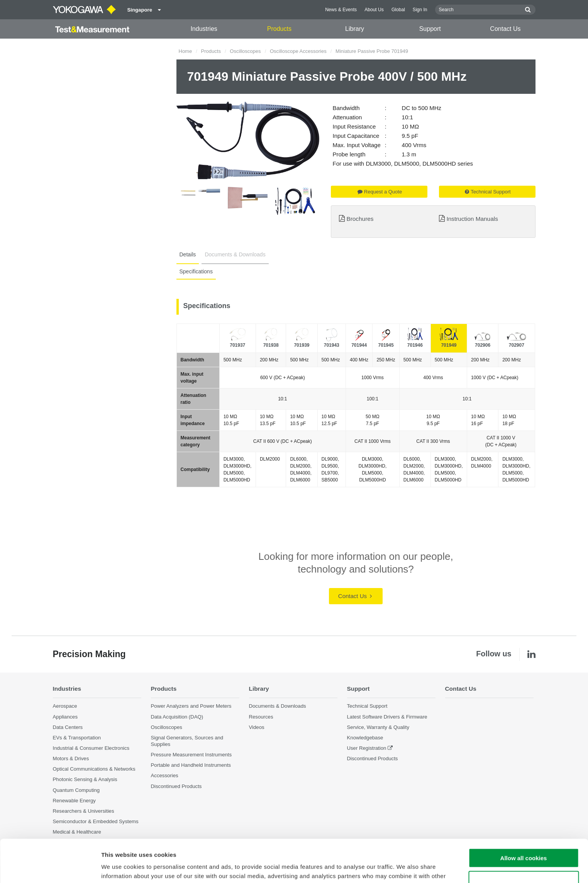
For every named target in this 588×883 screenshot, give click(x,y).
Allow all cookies (524, 815)
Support (430, 29)
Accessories (165, 775)
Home (186, 51)
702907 (517, 345)
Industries (204, 29)
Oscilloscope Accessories (298, 51)
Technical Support (488, 192)
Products (279, 29)
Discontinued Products (176, 786)
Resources (261, 717)
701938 (271, 345)
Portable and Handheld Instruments (191, 765)
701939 (302, 345)
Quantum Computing (76, 790)
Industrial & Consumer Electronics (91, 748)
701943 (332, 345)
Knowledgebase (365, 738)
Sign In (420, 10)
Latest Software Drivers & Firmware (387, 717)
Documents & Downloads (235, 254)
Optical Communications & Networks (94, 769)
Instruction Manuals (472, 219)
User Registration (367, 748)
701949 (449, 345)
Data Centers (68, 727)
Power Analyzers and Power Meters (191, 706)
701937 (237, 345)
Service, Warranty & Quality (378, 727)
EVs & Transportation (77, 738)
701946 (415, 345)
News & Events (341, 10)
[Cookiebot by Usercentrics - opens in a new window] (50, 868)
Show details (405, 868)
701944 (359, 345)
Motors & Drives (71, 758)
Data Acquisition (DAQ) (177, 717)
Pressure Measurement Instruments (191, 755)
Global (398, 10)
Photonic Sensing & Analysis (85, 779)
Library (355, 29)
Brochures (360, 219)
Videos (257, 727)
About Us (374, 10)
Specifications (196, 271)
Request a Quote (380, 192)
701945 (386, 345)
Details (188, 254)
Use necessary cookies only (524, 838)
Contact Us (505, 29)
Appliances (65, 717)
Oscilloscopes (245, 51)
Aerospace (65, 706)
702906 (483, 345)
